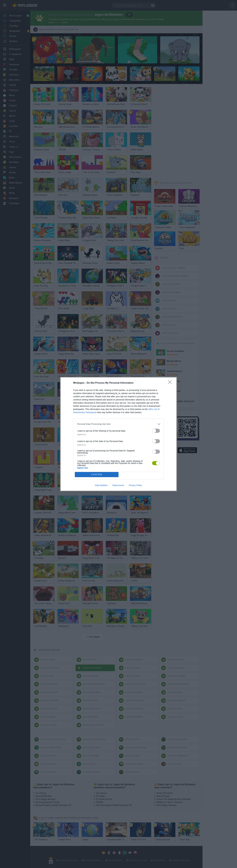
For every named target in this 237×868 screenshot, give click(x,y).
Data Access (118, 485)
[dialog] (118, 434)
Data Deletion (101, 485)
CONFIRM (97, 474)
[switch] (156, 431)
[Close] (171, 383)
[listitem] (118, 424)
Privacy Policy (136, 485)
